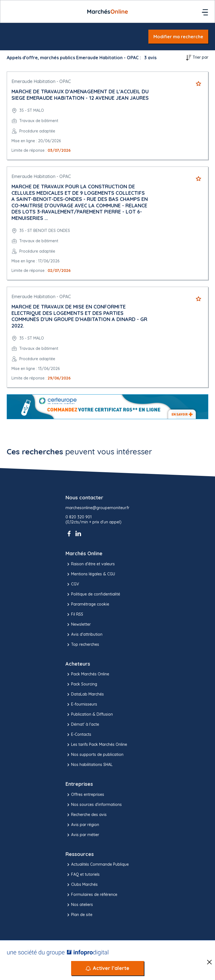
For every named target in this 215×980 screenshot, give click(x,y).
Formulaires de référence (91, 895)
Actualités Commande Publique (97, 865)
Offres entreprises (85, 795)
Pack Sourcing (81, 684)
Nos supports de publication (94, 755)
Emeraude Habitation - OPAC (41, 81)
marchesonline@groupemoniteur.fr (97, 508)
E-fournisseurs (81, 704)
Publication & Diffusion (89, 715)
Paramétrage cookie (87, 604)
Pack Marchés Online (87, 674)
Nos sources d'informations (94, 805)
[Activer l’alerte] (107, 968)
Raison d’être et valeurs (90, 564)
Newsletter (78, 625)
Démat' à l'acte (82, 725)
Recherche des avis (86, 815)
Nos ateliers (79, 905)
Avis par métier (82, 835)
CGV (72, 584)
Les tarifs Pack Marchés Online (96, 745)
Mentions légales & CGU (90, 574)
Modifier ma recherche (178, 37)
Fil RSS (74, 614)
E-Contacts (78, 735)
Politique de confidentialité (93, 594)
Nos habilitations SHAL (89, 765)
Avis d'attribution (84, 635)
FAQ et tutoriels (83, 875)
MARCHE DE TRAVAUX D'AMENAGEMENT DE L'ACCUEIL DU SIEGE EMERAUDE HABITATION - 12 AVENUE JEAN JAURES (80, 95)
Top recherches (82, 645)
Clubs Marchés (82, 885)
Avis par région (82, 825)
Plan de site (79, 915)
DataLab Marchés (85, 694)
